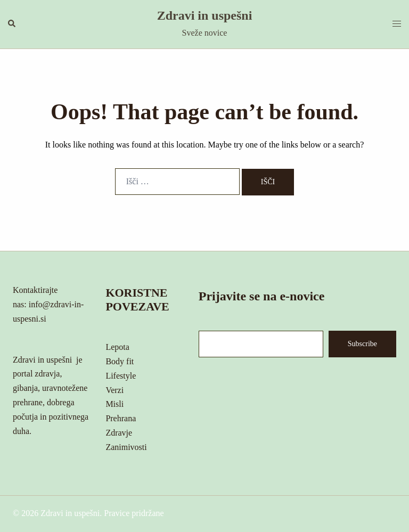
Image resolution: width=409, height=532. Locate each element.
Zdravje (119, 433)
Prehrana (121, 418)
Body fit (120, 361)
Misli (114, 404)
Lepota (117, 347)
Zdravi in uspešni (205, 15)
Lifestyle (121, 376)
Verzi (114, 390)
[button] (12, 24)
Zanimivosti (126, 447)
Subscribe (362, 344)
